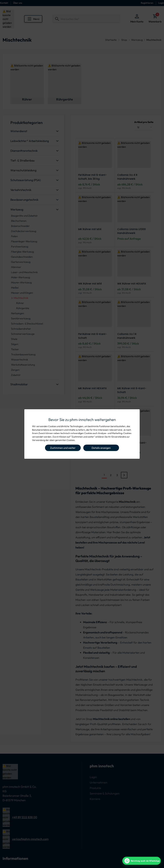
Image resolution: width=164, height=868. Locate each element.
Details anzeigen (101, 448)
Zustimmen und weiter (63, 448)
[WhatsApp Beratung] (142, 861)
